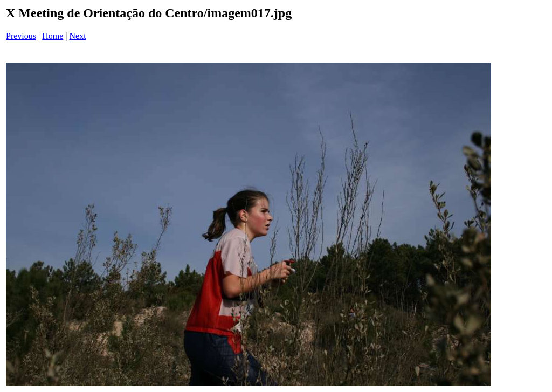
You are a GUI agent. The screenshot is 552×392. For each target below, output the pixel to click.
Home (53, 36)
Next (78, 36)
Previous (21, 36)
